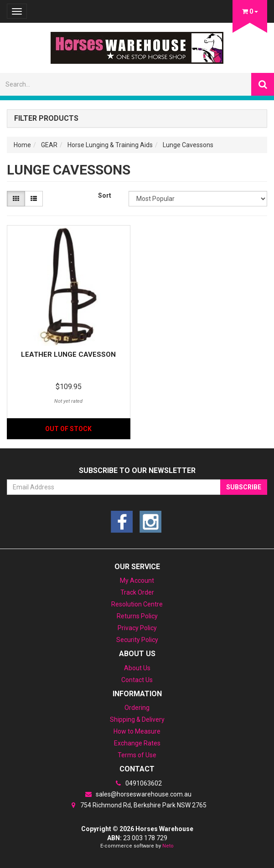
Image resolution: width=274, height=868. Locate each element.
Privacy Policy (137, 628)
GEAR (49, 145)
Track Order (137, 592)
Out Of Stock (68, 429)
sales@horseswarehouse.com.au (137, 794)
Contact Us (137, 680)
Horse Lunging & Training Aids (110, 145)
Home (22, 145)
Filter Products (46, 118)
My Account (137, 580)
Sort (105, 195)
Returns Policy (137, 616)
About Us (137, 668)
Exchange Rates (137, 743)
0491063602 (137, 783)
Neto (168, 846)
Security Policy (137, 640)
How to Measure (137, 731)
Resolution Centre (137, 604)
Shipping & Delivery (137, 719)
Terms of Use (137, 755)
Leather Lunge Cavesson (68, 354)
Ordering (137, 708)
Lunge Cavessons (188, 145)
